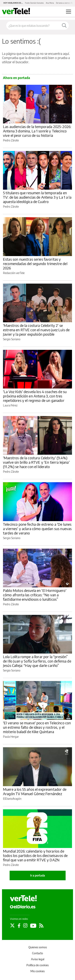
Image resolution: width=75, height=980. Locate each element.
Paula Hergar (11, 737)
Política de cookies (37, 965)
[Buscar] (64, 26)
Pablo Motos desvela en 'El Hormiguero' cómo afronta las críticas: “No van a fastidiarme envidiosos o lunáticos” (35, 595)
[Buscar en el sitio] (33, 26)
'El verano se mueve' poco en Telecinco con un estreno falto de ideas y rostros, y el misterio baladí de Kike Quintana (37, 727)
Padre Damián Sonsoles (34, 3)
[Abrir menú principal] (68, 12)
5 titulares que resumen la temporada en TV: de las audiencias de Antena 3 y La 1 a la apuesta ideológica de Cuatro (37, 197)
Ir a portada (38, 875)
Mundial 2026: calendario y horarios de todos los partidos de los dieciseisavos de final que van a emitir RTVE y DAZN (35, 855)
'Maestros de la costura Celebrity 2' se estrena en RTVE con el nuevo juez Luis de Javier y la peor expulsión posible (36, 330)
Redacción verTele (14, 273)
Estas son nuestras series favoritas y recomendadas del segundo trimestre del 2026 (35, 264)
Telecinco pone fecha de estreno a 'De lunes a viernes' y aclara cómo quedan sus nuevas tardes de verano (37, 529)
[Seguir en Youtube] (33, 926)
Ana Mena (50, 3)
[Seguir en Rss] (41, 926)
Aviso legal (38, 959)
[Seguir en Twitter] (12, 926)
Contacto (37, 953)
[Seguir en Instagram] (25, 926)
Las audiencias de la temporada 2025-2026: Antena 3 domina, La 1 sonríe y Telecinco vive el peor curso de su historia (37, 131)
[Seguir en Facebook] (19, 926)
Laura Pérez (10, 405)
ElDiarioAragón (12, 799)
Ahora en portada (16, 78)
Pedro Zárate (11, 140)
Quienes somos (38, 947)
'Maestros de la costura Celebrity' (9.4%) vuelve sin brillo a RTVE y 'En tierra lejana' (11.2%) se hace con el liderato (36, 462)
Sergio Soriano (12, 339)
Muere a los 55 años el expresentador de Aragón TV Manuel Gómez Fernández (35, 791)
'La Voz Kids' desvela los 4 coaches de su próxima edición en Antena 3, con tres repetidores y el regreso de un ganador (35, 396)
